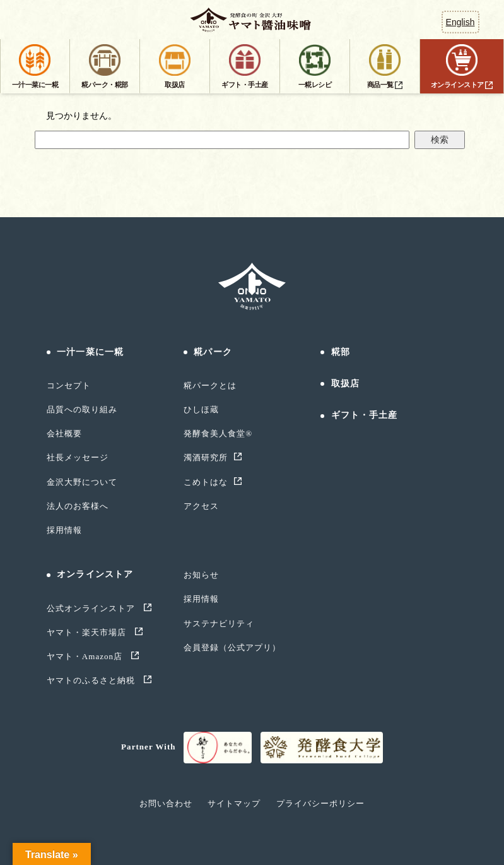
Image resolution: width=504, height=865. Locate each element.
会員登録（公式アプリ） (232, 647)
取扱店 (345, 384)
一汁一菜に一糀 (90, 352)
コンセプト (69, 385)
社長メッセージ (78, 457)
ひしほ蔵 (201, 409)
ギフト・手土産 (365, 415)
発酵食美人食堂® (218, 433)
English (460, 22)
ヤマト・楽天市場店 (88, 632)
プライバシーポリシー (320, 803)
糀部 (341, 352)
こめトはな (206, 482)
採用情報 (64, 530)
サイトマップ (234, 803)
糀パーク (213, 352)
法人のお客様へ (78, 506)
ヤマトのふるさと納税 (92, 680)
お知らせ (201, 575)
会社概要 (64, 433)
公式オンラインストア (92, 608)
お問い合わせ (166, 803)
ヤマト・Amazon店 (86, 656)
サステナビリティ (219, 623)
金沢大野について (82, 482)
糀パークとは (210, 385)
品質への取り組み (82, 409)
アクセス (201, 506)
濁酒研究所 (206, 457)
